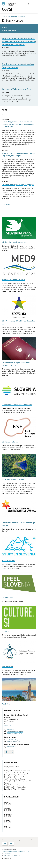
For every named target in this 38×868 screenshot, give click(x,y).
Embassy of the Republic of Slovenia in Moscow (15, 851)
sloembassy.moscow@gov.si (15, 732)
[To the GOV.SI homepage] (10, 7)
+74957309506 (11, 747)
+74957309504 (11, 739)
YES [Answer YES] (5, 844)
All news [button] (7, 204)
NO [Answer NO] (11, 844)
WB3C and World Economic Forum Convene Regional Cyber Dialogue (19, 154)
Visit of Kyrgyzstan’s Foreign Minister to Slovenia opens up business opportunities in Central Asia (18, 124)
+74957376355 (11, 730)
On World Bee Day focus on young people (18, 184)
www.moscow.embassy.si (14, 733)
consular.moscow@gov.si (14, 741)
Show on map (8, 726)
